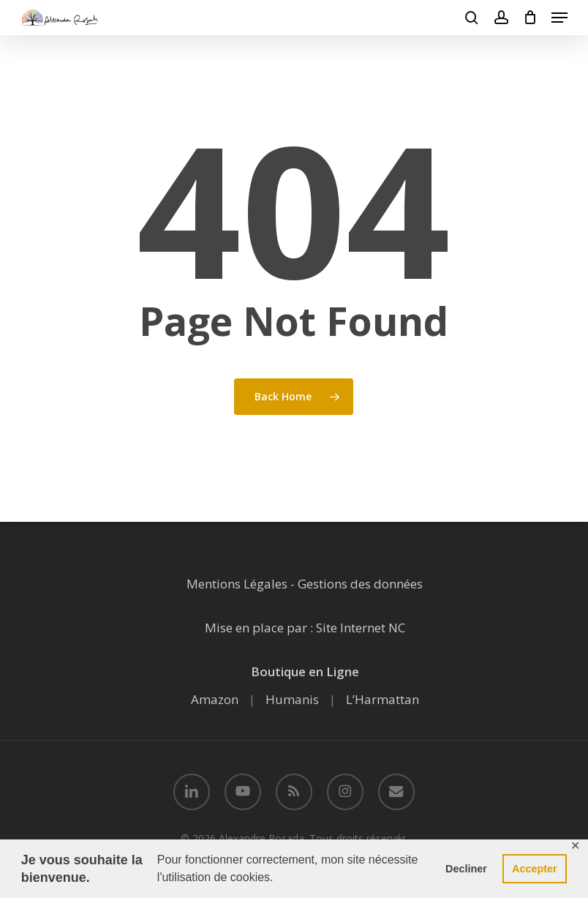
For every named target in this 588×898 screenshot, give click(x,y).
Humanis (292, 699)
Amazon (215, 699)
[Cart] (530, 18)
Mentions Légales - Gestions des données (305, 584)
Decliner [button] (466, 869)
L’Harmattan (382, 699)
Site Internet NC (361, 628)
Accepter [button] (535, 869)
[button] (559, 18)
